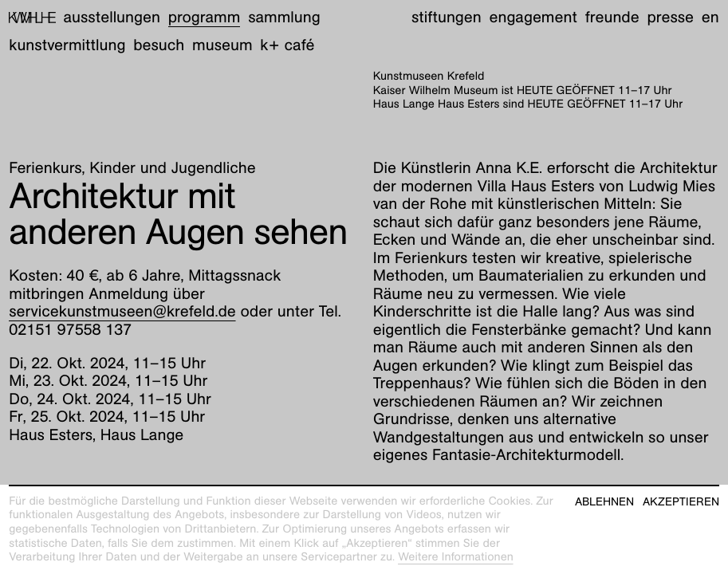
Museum (222, 45)
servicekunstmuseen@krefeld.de (122, 312)
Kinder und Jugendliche (172, 168)
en (710, 18)
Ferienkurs (45, 168)
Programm (205, 18)
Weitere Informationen (456, 557)
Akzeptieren (681, 502)
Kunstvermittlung (67, 45)
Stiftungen (447, 18)
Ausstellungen (112, 18)
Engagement (533, 18)
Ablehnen (604, 502)
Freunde (612, 18)
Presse (670, 18)
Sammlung (284, 18)
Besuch (159, 45)
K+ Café (287, 45)
